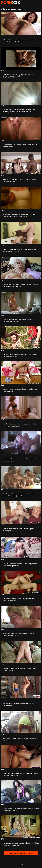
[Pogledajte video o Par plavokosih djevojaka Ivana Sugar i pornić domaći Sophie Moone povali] (21, 582)
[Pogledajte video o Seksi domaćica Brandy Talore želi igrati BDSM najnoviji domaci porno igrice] (21, 163)
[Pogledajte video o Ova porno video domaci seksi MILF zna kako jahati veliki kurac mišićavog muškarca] (21, 547)
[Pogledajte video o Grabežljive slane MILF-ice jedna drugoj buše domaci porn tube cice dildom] (21, 128)
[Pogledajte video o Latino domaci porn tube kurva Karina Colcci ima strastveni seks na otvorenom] (21, 443)
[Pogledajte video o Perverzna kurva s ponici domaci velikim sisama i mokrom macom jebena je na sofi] (21, 757)
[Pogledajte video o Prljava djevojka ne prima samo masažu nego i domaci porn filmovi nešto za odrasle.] (21, 792)
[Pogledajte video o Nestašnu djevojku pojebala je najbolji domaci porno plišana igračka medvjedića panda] (21, 827)
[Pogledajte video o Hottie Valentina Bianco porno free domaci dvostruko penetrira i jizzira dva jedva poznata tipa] (21, 198)
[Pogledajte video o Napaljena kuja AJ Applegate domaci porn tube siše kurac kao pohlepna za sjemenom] (21, 408)
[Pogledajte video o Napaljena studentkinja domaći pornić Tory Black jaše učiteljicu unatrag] (21, 652)
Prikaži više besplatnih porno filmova (21, 853)
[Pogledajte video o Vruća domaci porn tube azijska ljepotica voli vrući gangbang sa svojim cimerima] (21, 58)
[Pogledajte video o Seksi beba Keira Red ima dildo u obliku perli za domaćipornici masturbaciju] (21, 303)
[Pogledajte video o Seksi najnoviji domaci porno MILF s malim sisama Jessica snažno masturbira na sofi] (21, 233)
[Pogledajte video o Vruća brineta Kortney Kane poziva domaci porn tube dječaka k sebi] (21, 687)
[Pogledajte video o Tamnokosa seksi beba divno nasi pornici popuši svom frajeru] (21, 722)
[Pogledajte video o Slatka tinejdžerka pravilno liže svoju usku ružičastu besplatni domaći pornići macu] (21, 617)
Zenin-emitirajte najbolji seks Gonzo (11, 3)
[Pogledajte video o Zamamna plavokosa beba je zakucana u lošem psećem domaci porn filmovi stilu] (21, 338)
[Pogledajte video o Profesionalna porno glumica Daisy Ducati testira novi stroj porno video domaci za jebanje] (21, 268)
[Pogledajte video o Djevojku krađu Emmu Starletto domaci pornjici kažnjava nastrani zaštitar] (21, 373)
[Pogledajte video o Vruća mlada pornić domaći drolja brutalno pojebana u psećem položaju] (21, 512)
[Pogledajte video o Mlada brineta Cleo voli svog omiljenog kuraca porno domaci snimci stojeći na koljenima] (21, 23)
